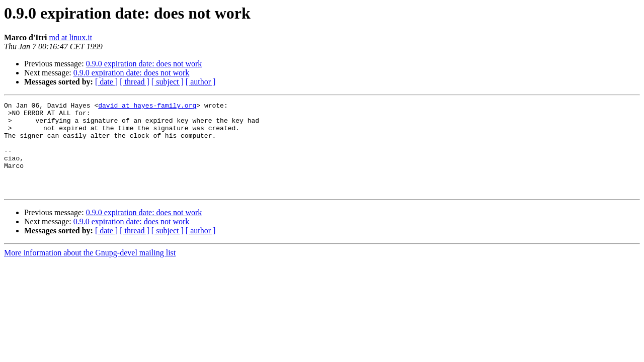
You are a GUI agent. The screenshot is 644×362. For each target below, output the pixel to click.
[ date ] (106, 82)
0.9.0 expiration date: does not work (144, 64)
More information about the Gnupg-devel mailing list (90, 271)
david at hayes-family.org (147, 107)
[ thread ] (135, 82)
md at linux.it (70, 37)
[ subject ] (168, 82)
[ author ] (201, 82)
